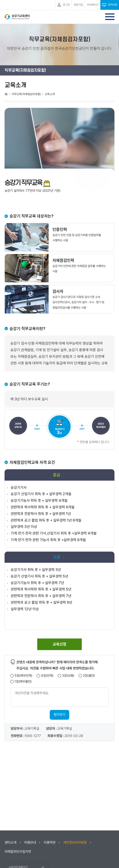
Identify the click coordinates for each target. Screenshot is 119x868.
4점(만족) (47, 676)
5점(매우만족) (23, 676)
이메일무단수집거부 (18, 852)
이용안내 (30, 843)
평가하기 (59, 715)
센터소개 (10, 843)
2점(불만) (89, 676)
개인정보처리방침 (75, 843)
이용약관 (50, 843)
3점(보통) (68, 676)
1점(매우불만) (23, 682)
